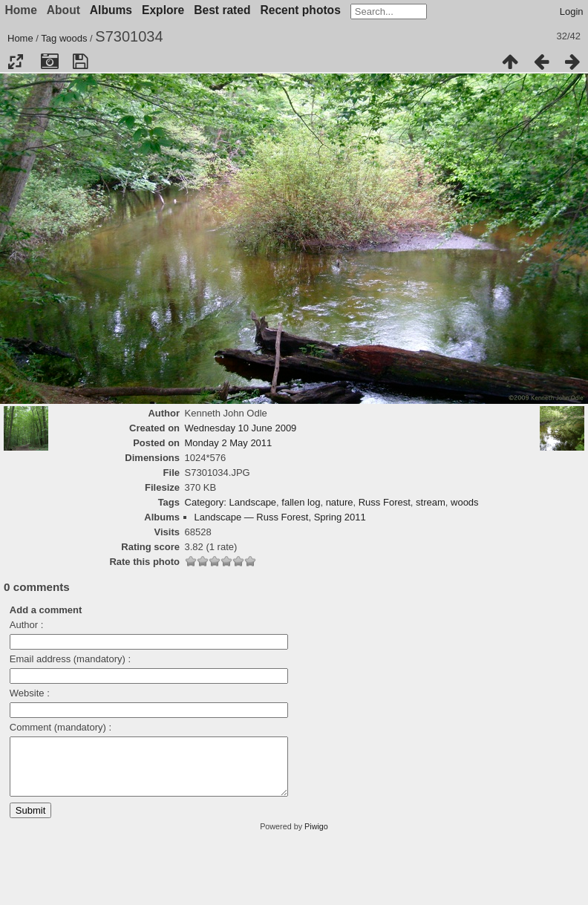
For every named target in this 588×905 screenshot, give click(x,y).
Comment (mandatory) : (61, 727)
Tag (49, 38)
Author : (27, 625)
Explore (163, 10)
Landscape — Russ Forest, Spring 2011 (280, 517)
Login (572, 12)
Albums (111, 10)
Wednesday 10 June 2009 (241, 428)
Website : (30, 693)
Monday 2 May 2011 (229, 443)
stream (431, 502)
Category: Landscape (231, 502)
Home (20, 38)
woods (73, 38)
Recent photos (301, 10)
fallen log (301, 502)
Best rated (222, 10)
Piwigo (316, 837)
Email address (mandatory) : (70, 659)
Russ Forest (385, 502)
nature (340, 502)
